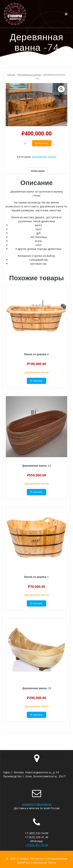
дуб (38, 233)
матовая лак (38, 264)
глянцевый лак (39, 260)
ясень (39, 241)
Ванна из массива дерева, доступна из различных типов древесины (36, 219)
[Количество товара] (27, 143)
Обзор (11, 75)
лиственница (39, 237)
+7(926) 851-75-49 (37, 845)
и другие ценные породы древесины (38, 249)
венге (38, 225)
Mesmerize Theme (45, 862)
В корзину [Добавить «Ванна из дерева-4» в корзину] (36, 381)
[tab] (38, 171)
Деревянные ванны (29, 75)
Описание (38, 171)
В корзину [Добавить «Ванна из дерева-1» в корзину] (36, 603)
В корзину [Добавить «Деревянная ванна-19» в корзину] (36, 715)
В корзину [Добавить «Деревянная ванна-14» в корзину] (36, 492)
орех (38, 229)
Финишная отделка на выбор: (36, 256)
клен (39, 245)
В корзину (42, 143)
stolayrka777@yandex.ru (37, 804)
